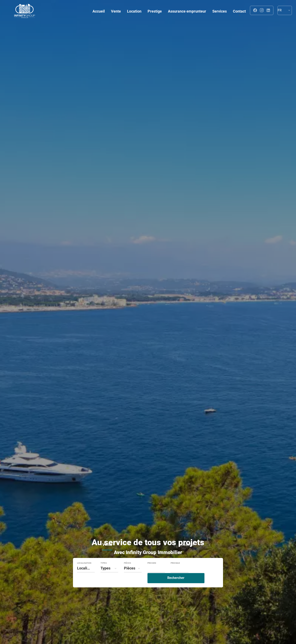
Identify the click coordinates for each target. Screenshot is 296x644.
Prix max (175, 572)
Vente (107, 554)
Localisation (84, 572)
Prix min (152, 572)
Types (104, 572)
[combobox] (86, 577)
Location (186, 554)
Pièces (127, 572)
